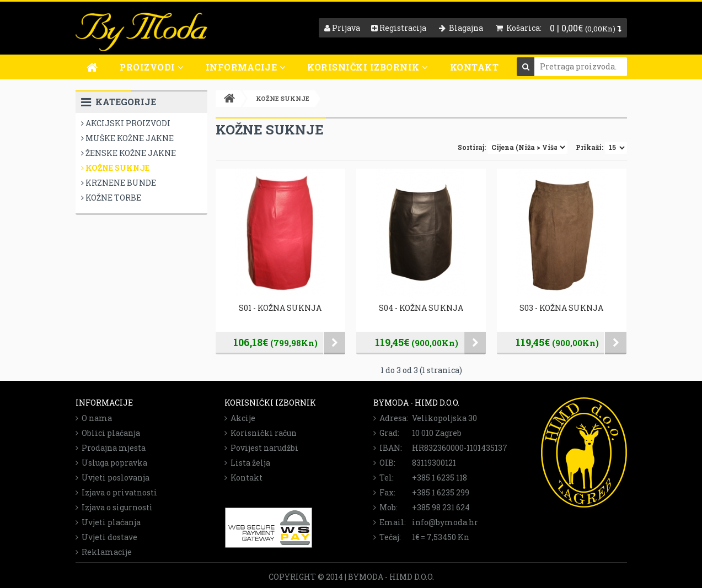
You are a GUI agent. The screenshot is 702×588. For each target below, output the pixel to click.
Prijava (342, 28)
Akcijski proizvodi (126, 123)
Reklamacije (104, 552)
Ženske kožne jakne (128, 153)
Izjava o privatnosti (116, 492)
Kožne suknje (115, 168)
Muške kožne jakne (127, 138)
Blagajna (461, 28)
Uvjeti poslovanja (112, 478)
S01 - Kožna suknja (280, 308)
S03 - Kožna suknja (561, 308)
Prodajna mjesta (111, 448)
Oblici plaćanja (108, 433)
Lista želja (247, 463)
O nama (94, 418)
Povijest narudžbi (261, 448)
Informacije (246, 67)
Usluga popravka (111, 463)
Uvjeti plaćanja (108, 522)
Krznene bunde (119, 183)
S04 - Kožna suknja (421, 308)
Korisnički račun (261, 433)
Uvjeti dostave (106, 537)
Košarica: (519, 28)
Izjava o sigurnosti (114, 507)
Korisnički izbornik (368, 67)
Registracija (399, 28)
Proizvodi (152, 67)
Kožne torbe (111, 198)
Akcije (240, 418)
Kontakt (475, 67)
